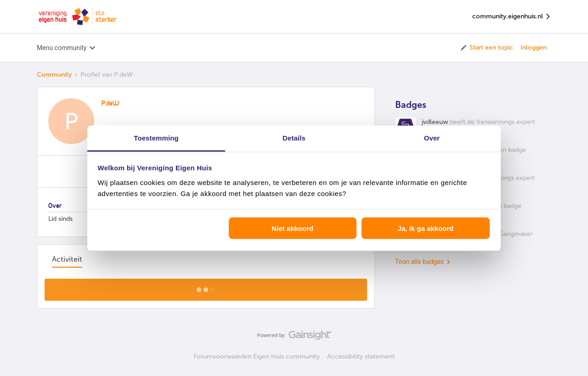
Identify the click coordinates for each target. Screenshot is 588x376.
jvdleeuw (435, 122)
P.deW (110, 104)
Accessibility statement (361, 356)
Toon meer (206, 287)
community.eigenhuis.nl (512, 17)
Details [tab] (294, 137)
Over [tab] (432, 137)
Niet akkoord (292, 228)
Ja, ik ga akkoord (426, 228)
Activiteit (67, 259)
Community (54, 75)
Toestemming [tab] (156, 137)
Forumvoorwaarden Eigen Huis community (257, 356)
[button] (486, 48)
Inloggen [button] (534, 48)
